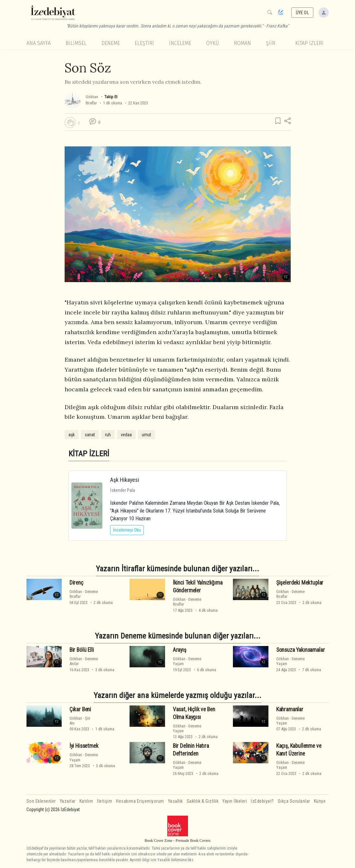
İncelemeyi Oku (127, 530)
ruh (108, 435)
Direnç (76, 583)
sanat (90, 435)
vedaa (126, 435)
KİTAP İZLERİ (309, 43)
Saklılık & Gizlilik (203, 801)
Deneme (111, 43)
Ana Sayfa (39, 43)
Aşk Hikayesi (125, 480)
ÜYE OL (302, 13)
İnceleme (180, 43)
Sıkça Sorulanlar (294, 801)
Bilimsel (76, 43)
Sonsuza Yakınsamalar (301, 650)
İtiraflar (91, 103)
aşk (72, 435)
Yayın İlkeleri (235, 801)
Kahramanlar (290, 709)
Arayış (180, 650)
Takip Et (111, 97)
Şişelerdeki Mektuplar (300, 583)
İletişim (104, 801)
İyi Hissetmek (84, 746)
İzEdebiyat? (262, 801)
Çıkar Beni (80, 709)
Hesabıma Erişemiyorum (140, 801)
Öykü (213, 43)
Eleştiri (144, 43)
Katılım (86, 801)
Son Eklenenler (41, 801)
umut (146, 435)
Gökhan (92, 97)
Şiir (271, 43)
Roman (242, 43)
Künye (320, 801)
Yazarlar (68, 801)
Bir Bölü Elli (82, 650)
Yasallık (175, 801)
